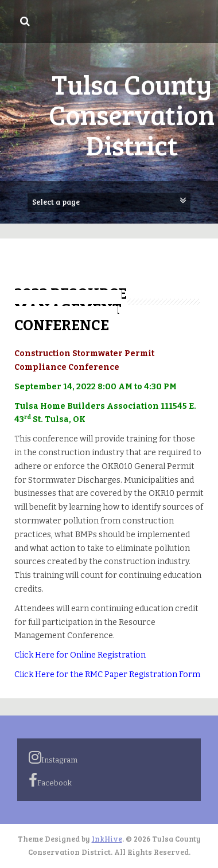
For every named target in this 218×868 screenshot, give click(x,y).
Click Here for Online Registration (80, 655)
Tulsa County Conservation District (132, 114)
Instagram (53, 757)
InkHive (107, 839)
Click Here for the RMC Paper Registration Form (107, 675)
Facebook (50, 780)
